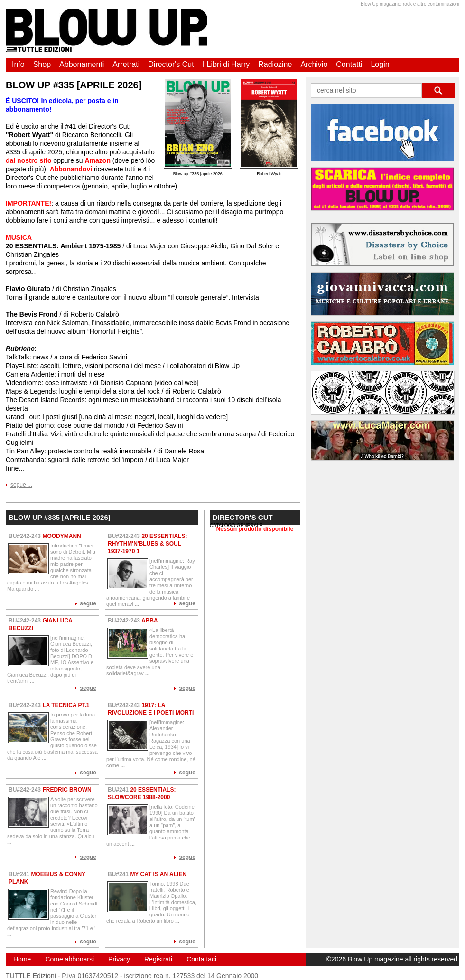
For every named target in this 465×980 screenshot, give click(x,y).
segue (88, 603)
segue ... (21, 485)
